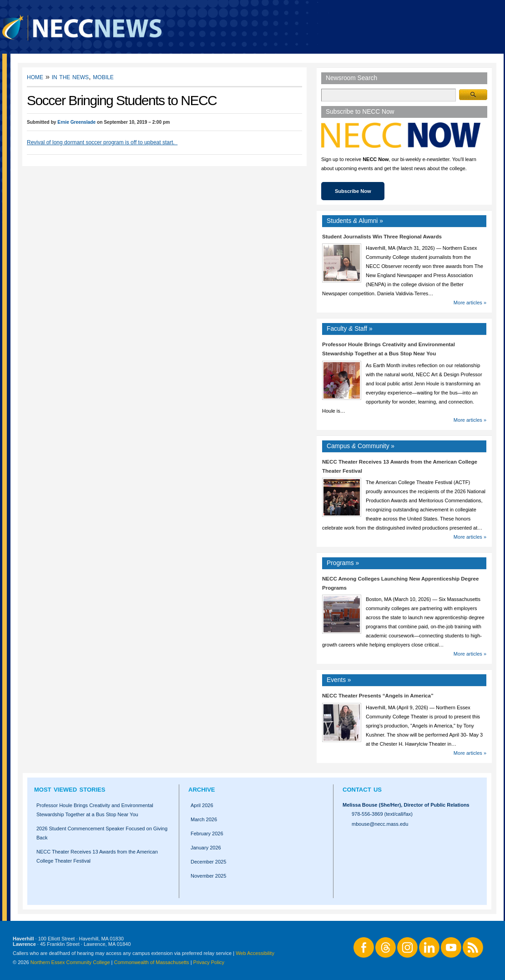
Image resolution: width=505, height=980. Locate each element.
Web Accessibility (255, 953)
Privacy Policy (209, 962)
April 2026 (202, 805)
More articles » (470, 303)
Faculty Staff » (350, 329)
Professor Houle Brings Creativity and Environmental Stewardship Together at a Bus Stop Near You (95, 810)
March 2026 (204, 819)
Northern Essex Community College (70, 962)
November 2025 (208, 876)
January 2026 (206, 848)
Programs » (343, 563)
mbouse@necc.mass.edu (380, 824)
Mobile (103, 77)
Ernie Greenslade (76, 122)
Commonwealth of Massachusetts (152, 962)
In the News (70, 77)
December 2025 (208, 862)
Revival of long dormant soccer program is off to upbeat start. (102, 142)
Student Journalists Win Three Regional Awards (382, 237)
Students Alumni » (355, 221)
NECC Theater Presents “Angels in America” (378, 696)
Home (35, 77)
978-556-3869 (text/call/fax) (382, 814)
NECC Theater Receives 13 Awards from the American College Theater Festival (97, 856)
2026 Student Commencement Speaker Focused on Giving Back (102, 833)
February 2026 (207, 834)
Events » (339, 680)
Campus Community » (361, 446)
